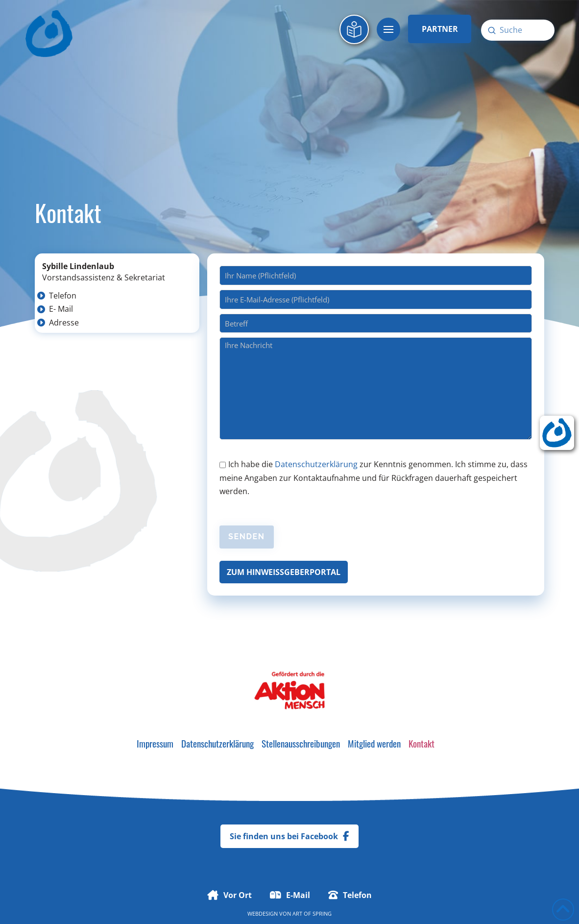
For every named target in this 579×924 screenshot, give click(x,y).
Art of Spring (312, 913)
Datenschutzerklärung (316, 464)
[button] (388, 29)
